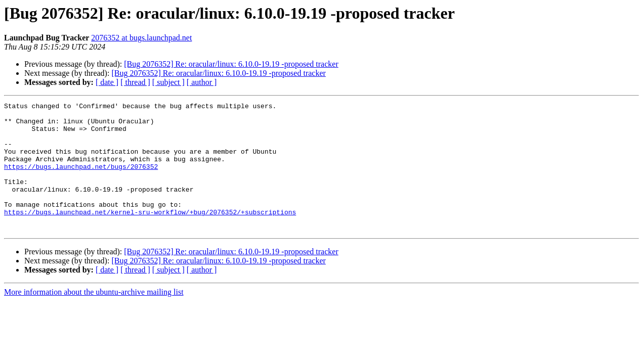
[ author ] (202, 82)
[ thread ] (135, 82)
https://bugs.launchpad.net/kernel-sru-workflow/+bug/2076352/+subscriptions (150, 235)
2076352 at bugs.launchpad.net (141, 38)
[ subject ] (168, 82)
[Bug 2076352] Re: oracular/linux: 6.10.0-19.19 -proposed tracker (231, 64)
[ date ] (107, 82)
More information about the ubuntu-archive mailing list (94, 318)
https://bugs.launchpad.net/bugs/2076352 (81, 180)
